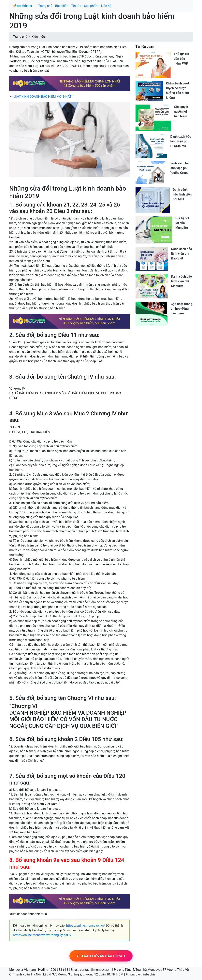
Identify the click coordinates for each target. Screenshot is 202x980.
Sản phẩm (91, 6)
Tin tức (76, 6)
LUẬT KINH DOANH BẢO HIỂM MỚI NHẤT (42, 97)
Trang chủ (45, 6)
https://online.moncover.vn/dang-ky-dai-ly (42, 935)
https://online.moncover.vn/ (86, 926)
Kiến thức (38, 37)
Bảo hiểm (62, 6)
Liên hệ (106, 6)
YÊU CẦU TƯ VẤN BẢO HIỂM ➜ (101, 956)
